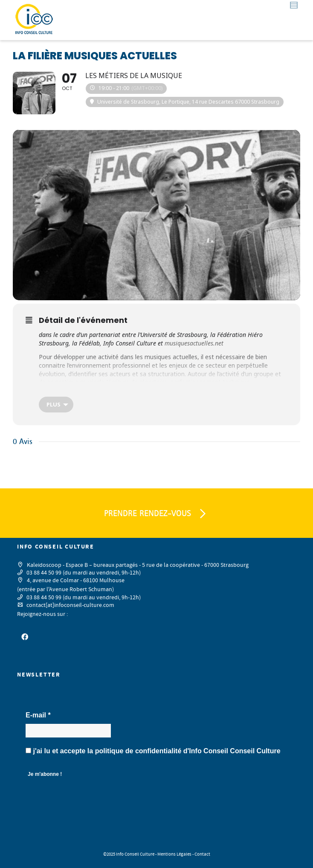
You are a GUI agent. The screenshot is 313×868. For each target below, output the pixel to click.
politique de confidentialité (138, 751)
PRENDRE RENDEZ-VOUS (156, 514)
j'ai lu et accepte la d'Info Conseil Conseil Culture (153, 751)
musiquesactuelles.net (194, 343)
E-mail (38, 715)
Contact (202, 854)
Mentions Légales (174, 854)
